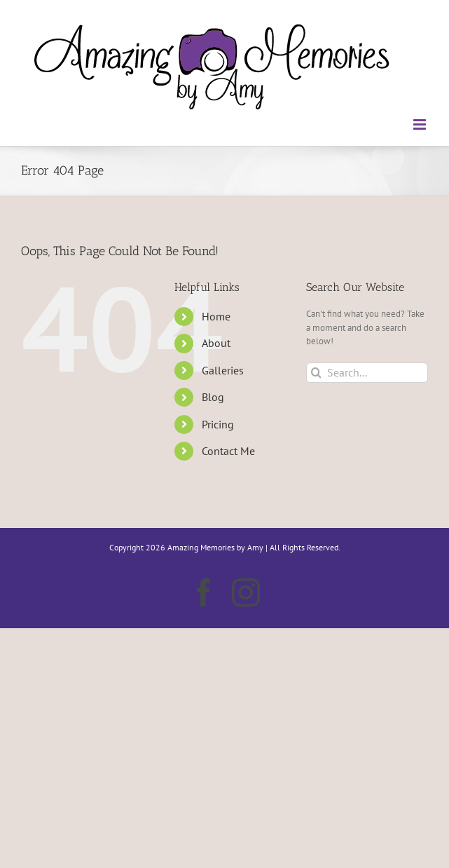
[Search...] (367, 373)
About (216, 343)
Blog (213, 397)
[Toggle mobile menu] (421, 124)
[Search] (316, 373)
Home (216, 316)
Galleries (223, 370)
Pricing (218, 424)
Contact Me (228, 451)
